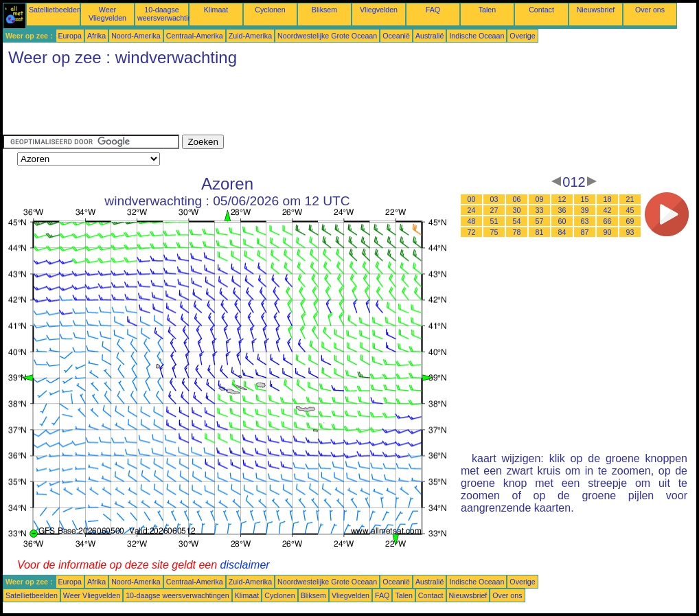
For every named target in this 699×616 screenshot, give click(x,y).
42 (608, 210)
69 (630, 221)
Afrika (96, 36)
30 (517, 210)
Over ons (650, 10)
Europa (70, 36)
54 (517, 221)
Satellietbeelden (55, 10)
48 (472, 221)
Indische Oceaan (477, 36)
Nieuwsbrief (596, 10)
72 (472, 232)
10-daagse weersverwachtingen (171, 14)
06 (517, 199)
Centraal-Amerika (195, 36)
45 (630, 210)
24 (472, 210)
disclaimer (245, 565)
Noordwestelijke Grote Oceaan (327, 36)
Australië (429, 36)
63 (585, 221)
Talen (487, 10)
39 (585, 210)
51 (494, 221)
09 (540, 199)
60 (562, 221)
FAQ (433, 10)
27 (494, 210)
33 (540, 210)
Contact (541, 10)
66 (608, 221)
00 (472, 199)
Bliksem (324, 10)
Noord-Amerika (136, 36)
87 (585, 232)
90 (608, 232)
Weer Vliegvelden (107, 14)
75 (494, 232)
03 (494, 199)
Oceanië (396, 36)
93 (630, 232)
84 (562, 232)
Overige (522, 36)
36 (562, 210)
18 (608, 199)
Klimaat (216, 10)
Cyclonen (270, 10)
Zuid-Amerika (250, 36)
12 (562, 199)
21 (630, 199)
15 (585, 199)
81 (540, 232)
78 (517, 232)
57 (540, 221)
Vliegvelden (379, 10)
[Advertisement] (253, 104)
